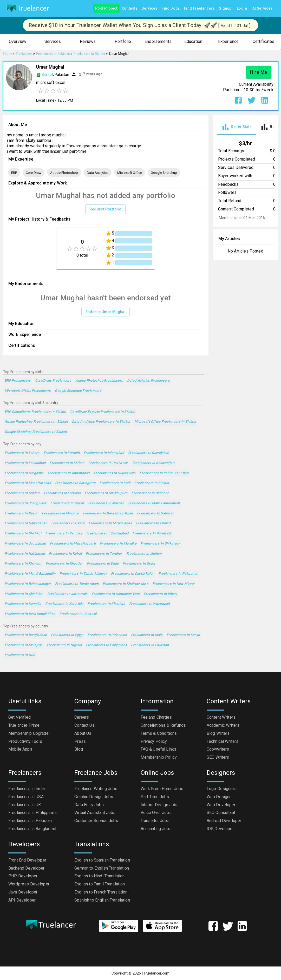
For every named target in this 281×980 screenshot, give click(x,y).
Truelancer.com (156, 973)
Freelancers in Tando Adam (77, 584)
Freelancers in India (147, 635)
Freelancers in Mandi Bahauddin (30, 574)
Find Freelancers (199, 8)
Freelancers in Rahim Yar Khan (164, 473)
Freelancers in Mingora (60, 514)
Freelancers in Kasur (21, 514)
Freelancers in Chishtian (24, 594)
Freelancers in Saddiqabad (107, 534)
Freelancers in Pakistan (150, 645)
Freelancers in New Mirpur (174, 584)
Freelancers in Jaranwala (67, 594)
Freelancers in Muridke (118, 544)
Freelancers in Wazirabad (149, 604)
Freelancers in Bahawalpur (153, 463)
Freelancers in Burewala (152, 534)
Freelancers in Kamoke (64, 534)
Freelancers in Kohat (65, 554)
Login (242, 8)
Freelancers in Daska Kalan (133, 574)
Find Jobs (171, 8)
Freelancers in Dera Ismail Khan (30, 614)
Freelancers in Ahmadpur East (116, 594)
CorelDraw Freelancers (53, 381)
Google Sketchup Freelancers (78, 391)
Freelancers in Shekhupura (106, 493)
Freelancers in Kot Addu (64, 604)
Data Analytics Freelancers (148, 381)
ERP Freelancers (18, 381)
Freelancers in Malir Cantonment (154, 503)
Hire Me (259, 72)
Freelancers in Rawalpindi (149, 453)
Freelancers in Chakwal (78, 614)
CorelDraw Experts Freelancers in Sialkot (103, 412)
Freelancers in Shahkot (23, 534)
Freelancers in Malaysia (24, 645)
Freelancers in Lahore (22, 453)
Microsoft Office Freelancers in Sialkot (165, 422)
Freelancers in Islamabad (104, 453)
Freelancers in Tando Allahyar (83, 574)
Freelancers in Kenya (183, 635)
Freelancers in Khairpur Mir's (126, 584)
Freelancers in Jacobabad (25, 544)
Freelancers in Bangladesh (26, 635)
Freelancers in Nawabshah (26, 523)
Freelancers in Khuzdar (64, 564)
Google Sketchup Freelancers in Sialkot (36, 432)
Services (150, 8)
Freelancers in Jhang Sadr (25, 503)
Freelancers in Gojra (139, 564)
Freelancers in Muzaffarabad (28, 483)
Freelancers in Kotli (115, 483)
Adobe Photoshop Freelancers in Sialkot (36, 422)
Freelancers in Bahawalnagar (28, 584)
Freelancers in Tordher (104, 554)
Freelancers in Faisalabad (25, 463)
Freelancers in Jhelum (144, 554)
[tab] (236, 127)
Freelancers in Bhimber (150, 493)
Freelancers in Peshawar (108, 463)
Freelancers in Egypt (67, 635)
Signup (225, 8)
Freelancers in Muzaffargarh (73, 544)
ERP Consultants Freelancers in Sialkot (35, 412)
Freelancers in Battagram (75, 483)
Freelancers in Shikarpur (160, 544)
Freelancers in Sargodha (24, 473)
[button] (18, 42)
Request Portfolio (105, 209)
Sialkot (47, 75)
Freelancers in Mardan (106, 503)
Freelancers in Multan (67, 463)
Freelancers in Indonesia (107, 635)
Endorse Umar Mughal (106, 312)
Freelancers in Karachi (62, 453)
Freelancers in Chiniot (153, 523)
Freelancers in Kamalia (23, 604)
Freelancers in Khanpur (23, 564)
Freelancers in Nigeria (64, 645)
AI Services (263, 8)
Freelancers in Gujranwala (115, 473)
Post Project (106, 8)
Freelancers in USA (20, 655)
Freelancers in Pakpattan (178, 574)
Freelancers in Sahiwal (155, 514)
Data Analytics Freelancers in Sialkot (101, 422)
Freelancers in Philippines (107, 645)
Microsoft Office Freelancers (28, 391)
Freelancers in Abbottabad (69, 473)
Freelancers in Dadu (103, 564)
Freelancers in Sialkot (152, 483)
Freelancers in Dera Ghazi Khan (108, 514)
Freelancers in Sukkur (22, 493)
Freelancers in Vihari (160, 594)
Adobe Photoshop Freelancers (99, 381)
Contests (130, 8)
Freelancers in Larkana (62, 493)
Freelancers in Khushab (106, 604)
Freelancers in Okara (68, 523)
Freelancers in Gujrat (67, 503)
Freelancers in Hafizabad (25, 554)
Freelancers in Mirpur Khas (110, 523)
